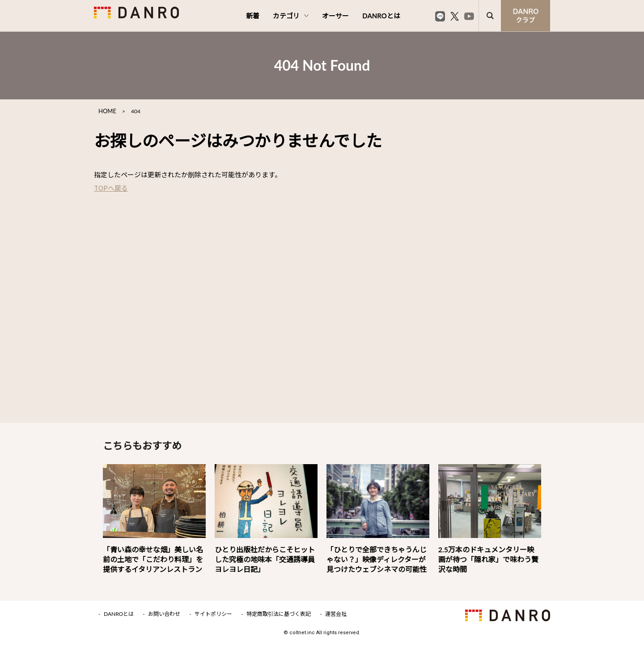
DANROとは (381, 16)
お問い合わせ (164, 614)
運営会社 (336, 614)
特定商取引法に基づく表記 (279, 614)
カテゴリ (291, 16)
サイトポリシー (213, 614)
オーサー (335, 16)
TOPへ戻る (111, 188)
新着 (253, 16)
